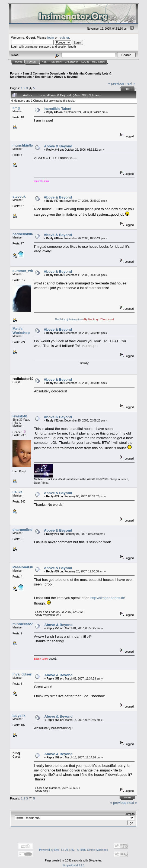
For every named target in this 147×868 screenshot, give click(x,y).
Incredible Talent (57, 109)
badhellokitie (23, 234)
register (64, 37)
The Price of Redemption (68, 319)
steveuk (19, 196)
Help (45, 62)
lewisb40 (20, 416)
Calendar (71, 62)
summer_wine (24, 271)
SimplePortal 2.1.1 (73, 865)
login (51, 37)
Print (128, 89)
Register (98, 62)
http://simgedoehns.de (108, 598)
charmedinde (23, 530)
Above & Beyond (66, 77)
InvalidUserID (24, 674)
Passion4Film (24, 567)
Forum (32, 62)
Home (19, 62)
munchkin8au (24, 145)
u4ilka (17, 492)
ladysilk (19, 716)
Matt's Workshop (21, 331)
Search (57, 62)
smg (16, 108)
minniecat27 (23, 624)
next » (130, 83)
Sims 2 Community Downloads (44, 73)
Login (85, 62)
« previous (116, 83)
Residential (43, 77)
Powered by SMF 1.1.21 (54, 850)
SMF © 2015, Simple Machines (89, 850)
